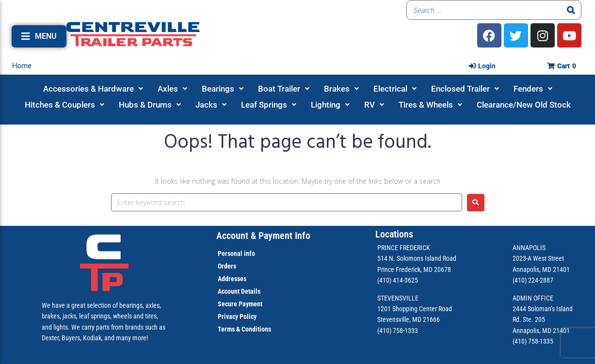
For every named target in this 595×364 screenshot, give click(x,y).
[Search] (571, 10)
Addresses (232, 279)
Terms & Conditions (244, 329)
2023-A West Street (538, 258)
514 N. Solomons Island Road (417, 258)
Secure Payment (240, 304)
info (249, 253)
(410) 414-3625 (398, 280)
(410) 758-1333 (398, 331)
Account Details (239, 291)
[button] (39, 36)
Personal (230, 253)
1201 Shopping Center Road (415, 309)
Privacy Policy (237, 317)
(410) (520, 341)
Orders (227, 266)
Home (22, 66)
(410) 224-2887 (533, 280)
